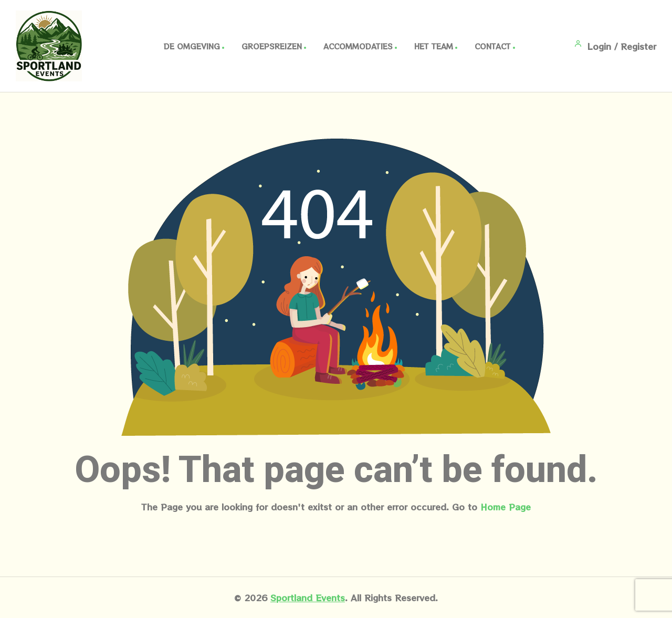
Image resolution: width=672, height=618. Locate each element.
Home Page (506, 507)
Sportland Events (308, 598)
